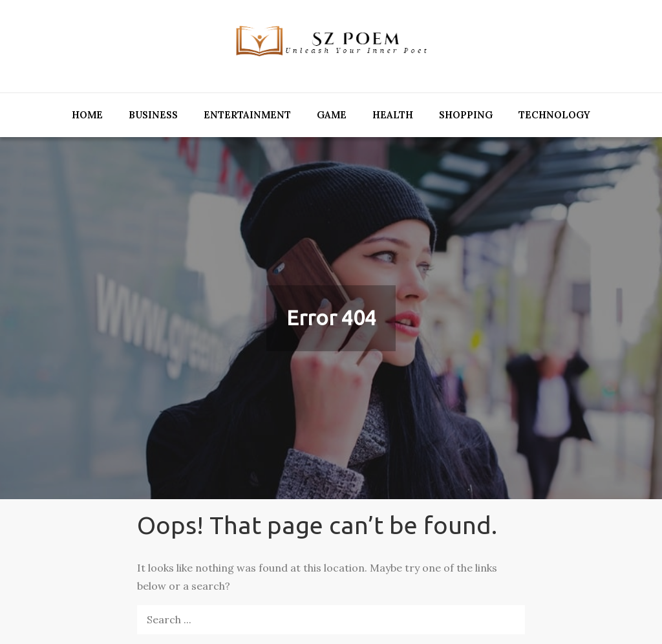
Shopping (466, 115)
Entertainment (247, 115)
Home (87, 115)
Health (393, 115)
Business (153, 115)
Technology (554, 115)
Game (332, 115)
